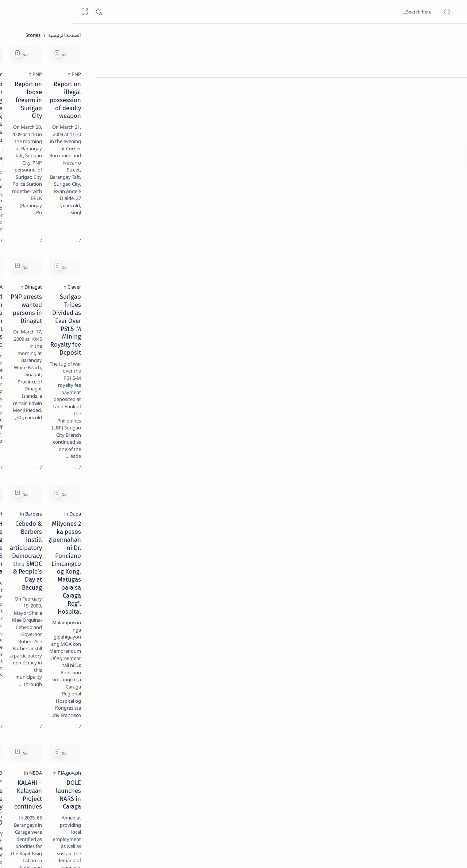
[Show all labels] (93, 417)
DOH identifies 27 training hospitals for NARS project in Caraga (173, 423)
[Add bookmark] (342, 53)
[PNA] (217, 264)
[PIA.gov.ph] (420, 570)
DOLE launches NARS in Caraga (390, 579)
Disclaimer (81, 441)
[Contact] (453, 104)
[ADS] (86, 400)
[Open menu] (453, 12)
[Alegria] (62, 198)
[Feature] (66, 114)
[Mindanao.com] (206, 111)
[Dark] (25, 12)
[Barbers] (319, 409)
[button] (146, 53)
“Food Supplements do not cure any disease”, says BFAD (179, 583)
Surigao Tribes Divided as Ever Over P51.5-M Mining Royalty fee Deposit (383, 278)
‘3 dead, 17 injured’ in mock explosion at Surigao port (62, 300)
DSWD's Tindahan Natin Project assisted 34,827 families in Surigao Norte (385, 732)
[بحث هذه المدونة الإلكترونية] (323, 12)
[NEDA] (321, 570)
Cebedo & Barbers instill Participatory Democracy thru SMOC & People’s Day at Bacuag (278, 427)
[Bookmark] (11, 12)
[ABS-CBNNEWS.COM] (200, 714)
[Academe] (33, 382)
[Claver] (425, 264)
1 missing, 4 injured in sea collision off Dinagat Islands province (174, 278)
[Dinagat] (318, 264)
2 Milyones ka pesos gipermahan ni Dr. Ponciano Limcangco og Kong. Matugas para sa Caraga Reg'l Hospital (383, 430)
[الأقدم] (140, 817)
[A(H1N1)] (86, 363)
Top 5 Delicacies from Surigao (59, 124)
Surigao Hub (399, 854)
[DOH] (217, 409)
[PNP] (427, 111)
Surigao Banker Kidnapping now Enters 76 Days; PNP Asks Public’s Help (177, 129)
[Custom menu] (453, 128)
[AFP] (33, 400)
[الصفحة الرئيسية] (453, 36)
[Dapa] (426, 409)
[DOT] (62, 238)
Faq (36, 441)
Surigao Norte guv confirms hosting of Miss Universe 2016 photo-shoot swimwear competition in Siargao (59, 260)
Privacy (55, 441)
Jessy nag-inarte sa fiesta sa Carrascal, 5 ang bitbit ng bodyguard (61, 176)
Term (105, 441)
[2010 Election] (33, 345)
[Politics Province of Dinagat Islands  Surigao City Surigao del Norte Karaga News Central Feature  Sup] (86, 345)
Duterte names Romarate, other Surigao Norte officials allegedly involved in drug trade (55, 216)
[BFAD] (216, 570)
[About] (453, 89)
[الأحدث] (423, 817)
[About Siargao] (33, 363)
